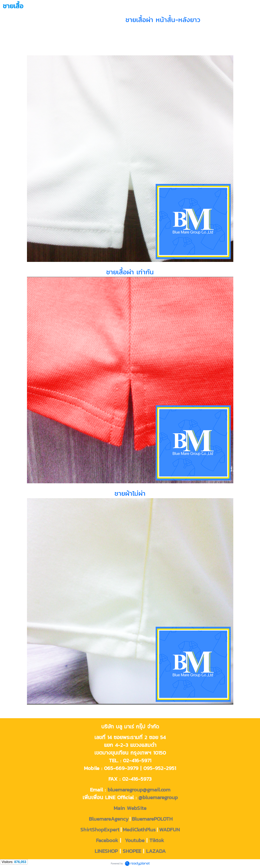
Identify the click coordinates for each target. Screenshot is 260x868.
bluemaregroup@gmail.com (139, 790)
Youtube (135, 840)
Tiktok (157, 840)
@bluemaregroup (158, 797)
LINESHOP (106, 851)
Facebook (107, 840)
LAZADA (156, 851)
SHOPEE (132, 851)
